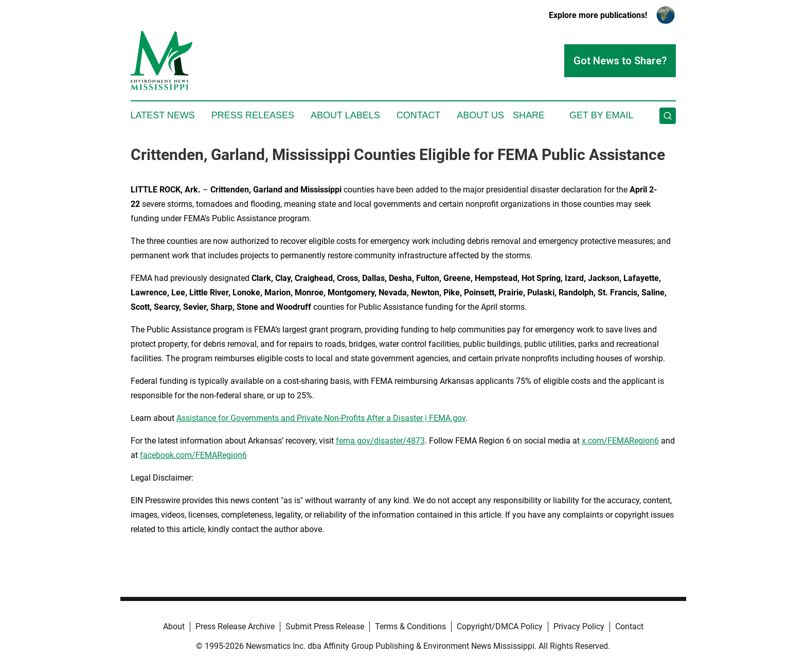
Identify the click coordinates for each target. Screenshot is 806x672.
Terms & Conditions (410, 626)
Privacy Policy (579, 626)
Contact (419, 115)
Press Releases (253, 115)
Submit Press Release (325, 626)
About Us (480, 115)
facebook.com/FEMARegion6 (193, 455)
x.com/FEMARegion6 (620, 441)
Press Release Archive (235, 626)
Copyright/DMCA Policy (500, 626)
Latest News (163, 115)
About (174, 626)
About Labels (345, 115)
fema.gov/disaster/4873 (380, 441)
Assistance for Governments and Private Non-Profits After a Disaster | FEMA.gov (321, 418)
